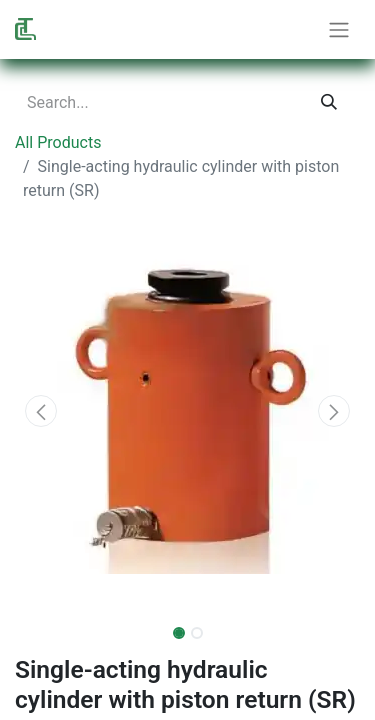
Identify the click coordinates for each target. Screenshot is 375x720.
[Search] (329, 103)
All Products (58, 142)
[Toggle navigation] (339, 29)
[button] (41, 411)
